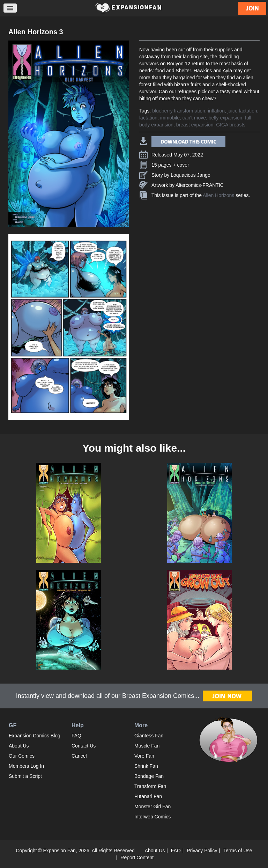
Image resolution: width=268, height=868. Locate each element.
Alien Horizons (218, 195)
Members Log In (26, 766)
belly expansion (226, 118)
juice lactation (242, 111)
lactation (148, 118)
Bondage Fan (149, 776)
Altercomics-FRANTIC (200, 185)
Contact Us (84, 746)
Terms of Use (238, 851)
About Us (19, 746)
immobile (170, 118)
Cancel (79, 756)
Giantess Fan (149, 736)
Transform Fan (150, 786)
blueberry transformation (179, 111)
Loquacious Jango (191, 175)
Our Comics (22, 756)
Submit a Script (25, 776)
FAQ (76, 736)
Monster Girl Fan (152, 807)
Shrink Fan (146, 766)
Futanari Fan (148, 796)
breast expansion (195, 125)
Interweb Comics (152, 817)
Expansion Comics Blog (35, 736)
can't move (194, 118)
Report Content (137, 858)
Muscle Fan (147, 746)
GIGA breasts (231, 125)
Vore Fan (144, 756)
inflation (216, 111)
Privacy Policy (202, 851)
